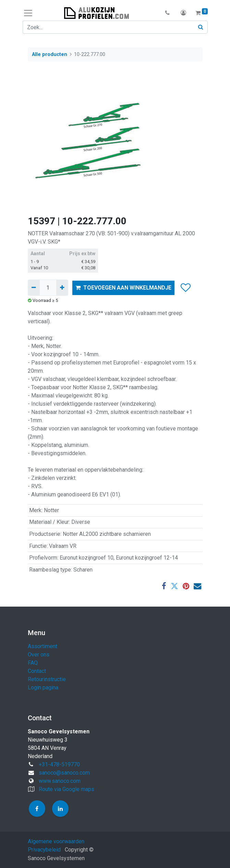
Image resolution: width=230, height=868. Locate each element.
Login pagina (43, 687)
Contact (37, 671)
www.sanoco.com (60, 781)
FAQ (33, 663)
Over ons (39, 655)
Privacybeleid (44, 850)
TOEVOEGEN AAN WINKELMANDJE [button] (123, 288)
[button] (168, 13)
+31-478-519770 (59, 764)
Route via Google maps (66, 789)
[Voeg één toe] (62, 288)
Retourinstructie (47, 679)
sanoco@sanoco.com (64, 773)
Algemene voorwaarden (56, 841)
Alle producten (50, 54)
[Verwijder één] (34, 288)
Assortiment (43, 646)
